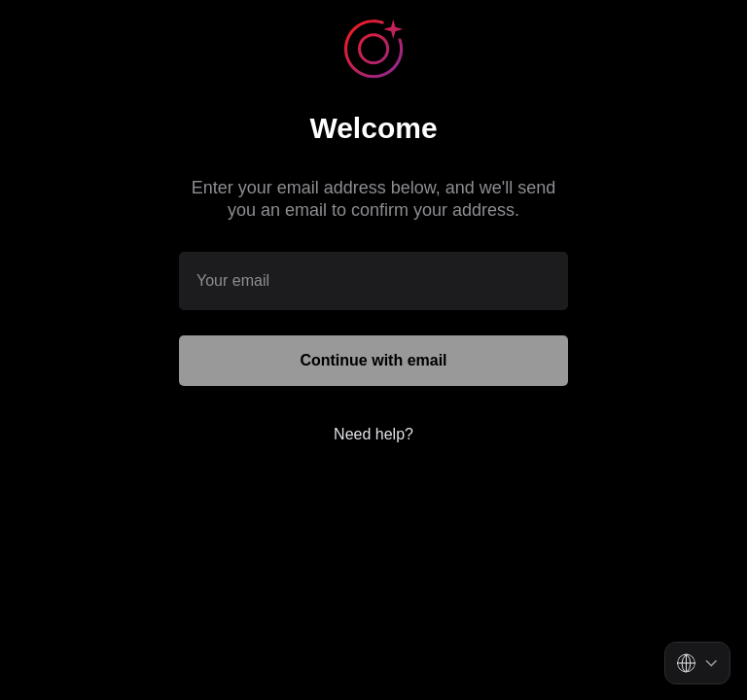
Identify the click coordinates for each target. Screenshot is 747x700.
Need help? (373, 434)
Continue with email (373, 360)
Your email (233, 280)
